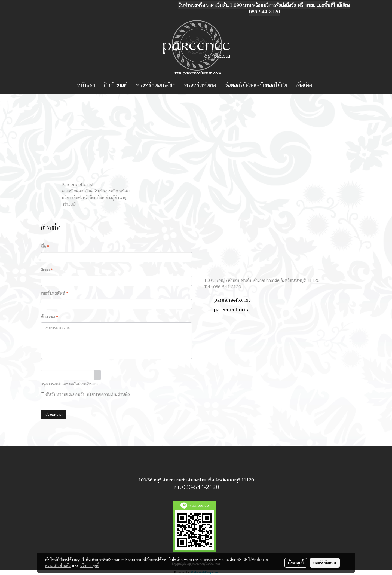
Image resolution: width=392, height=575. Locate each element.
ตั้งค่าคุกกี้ (296, 563)
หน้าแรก (86, 85)
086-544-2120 (201, 487)
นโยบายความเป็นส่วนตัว (108, 394)
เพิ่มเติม (304, 85)
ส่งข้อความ (53, 414)
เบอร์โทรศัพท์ (55, 293)
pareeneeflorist (232, 300)
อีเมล (47, 270)
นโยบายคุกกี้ (90, 565)
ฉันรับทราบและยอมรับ (85, 394)
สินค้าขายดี (116, 85)
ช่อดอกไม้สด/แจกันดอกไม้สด (256, 85)
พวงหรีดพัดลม (200, 85)
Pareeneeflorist (78, 185)
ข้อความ (50, 317)
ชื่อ (45, 247)
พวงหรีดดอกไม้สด (156, 85)
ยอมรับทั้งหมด (325, 563)
